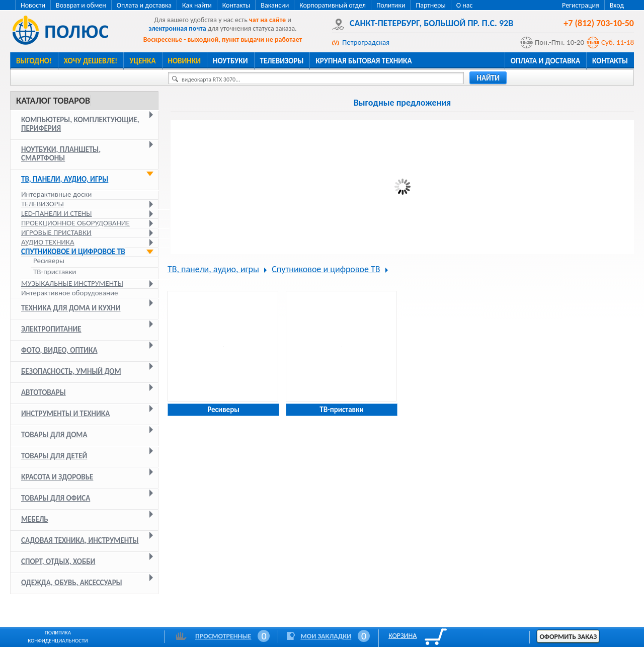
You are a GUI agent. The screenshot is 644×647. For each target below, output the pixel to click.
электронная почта (177, 28)
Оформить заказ (568, 637)
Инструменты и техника (65, 414)
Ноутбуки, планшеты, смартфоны (61, 154)
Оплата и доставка (144, 5)
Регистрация (581, 5)
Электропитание (51, 329)
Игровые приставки (56, 232)
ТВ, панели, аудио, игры (65, 179)
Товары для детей (54, 456)
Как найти (197, 5)
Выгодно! (34, 61)
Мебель (35, 519)
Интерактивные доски (56, 194)
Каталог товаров (53, 101)
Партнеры (430, 5)
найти (488, 78)
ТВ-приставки (55, 272)
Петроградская (366, 42)
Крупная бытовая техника (364, 61)
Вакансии (275, 5)
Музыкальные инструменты (72, 283)
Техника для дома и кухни (71, 308)
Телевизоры (282, 61)
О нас (465, 5)
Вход (617, 5)
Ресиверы (49, 261)
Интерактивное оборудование (70, 293)
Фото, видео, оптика (59, 350)
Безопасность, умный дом (71, 371)
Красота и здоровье (57, 477)
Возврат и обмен (81, 5)
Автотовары (44, 392)
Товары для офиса (56, 498)
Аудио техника (48, 242)
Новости (33, 5)
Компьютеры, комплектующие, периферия (80, 124)
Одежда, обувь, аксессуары (72, 583)
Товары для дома (54, 435)
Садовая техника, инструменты (80, 540)
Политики (391, 5)
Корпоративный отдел (333, 5)
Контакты (236, 5)
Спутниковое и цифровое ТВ (73, 252)
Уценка (142, 61)
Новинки (184, 61)
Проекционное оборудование (75, 223)
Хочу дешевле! (91, 61)
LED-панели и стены (57, 213)
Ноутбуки (230, 61)
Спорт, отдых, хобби (58, 561)
